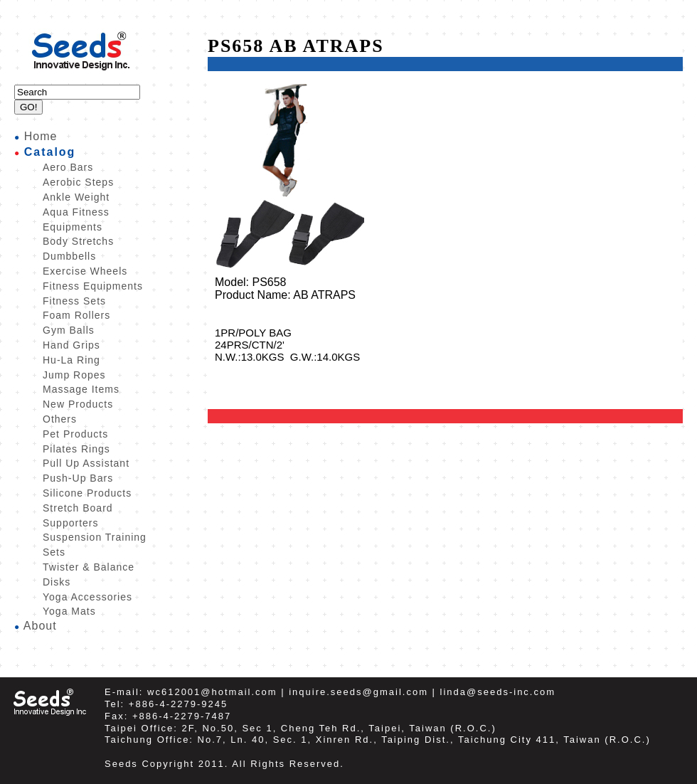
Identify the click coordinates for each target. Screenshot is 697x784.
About (40, 626)
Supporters (70, 523)
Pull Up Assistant (86, 463)
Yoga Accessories (87, 597)
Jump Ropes (74, 375)
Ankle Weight (76, 197)
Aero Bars (68, 167)
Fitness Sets (74, 301)
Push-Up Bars (78, 478)
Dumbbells (69, 256)
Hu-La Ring (71, 360)
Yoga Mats (69, 611)
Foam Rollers (76, 315)
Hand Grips (71, 345)
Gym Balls (69, 330)
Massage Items (81, 389)
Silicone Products (87, 493)
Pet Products (75, 434)
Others (60, 419)
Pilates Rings (76, 449)
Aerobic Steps (78, 182)
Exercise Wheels (85, 271)
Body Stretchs (78, 241)
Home (41, 136)
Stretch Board (78, 508)
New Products (78, 404)
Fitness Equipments (93, 286)
